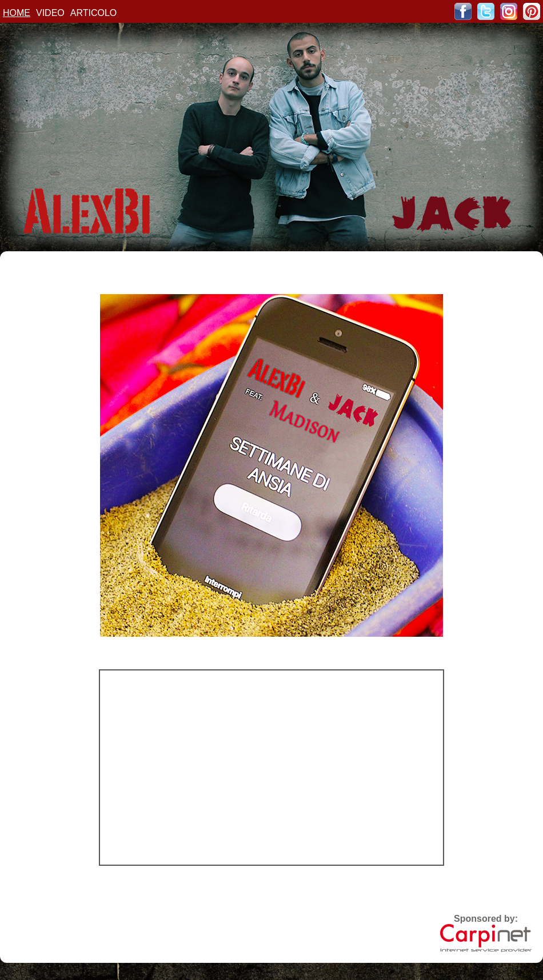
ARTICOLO (94, 13)
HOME (17, 13)
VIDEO (50, 13)
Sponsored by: (486, 933)
